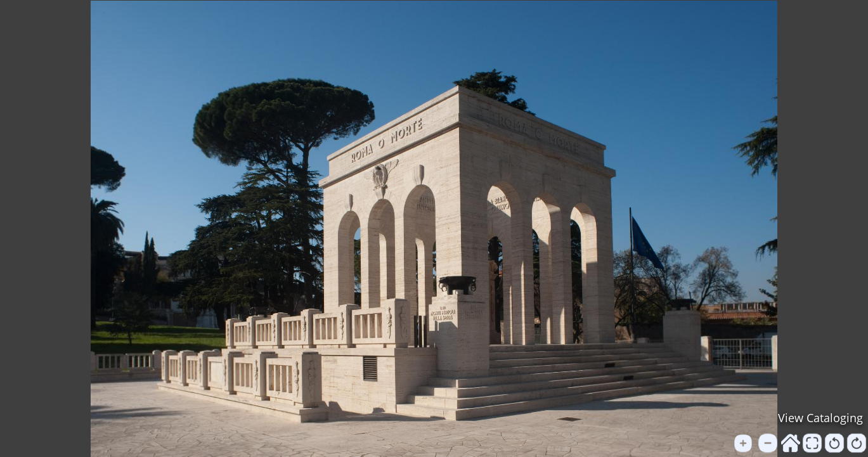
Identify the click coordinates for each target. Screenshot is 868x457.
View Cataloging (820, 418)
